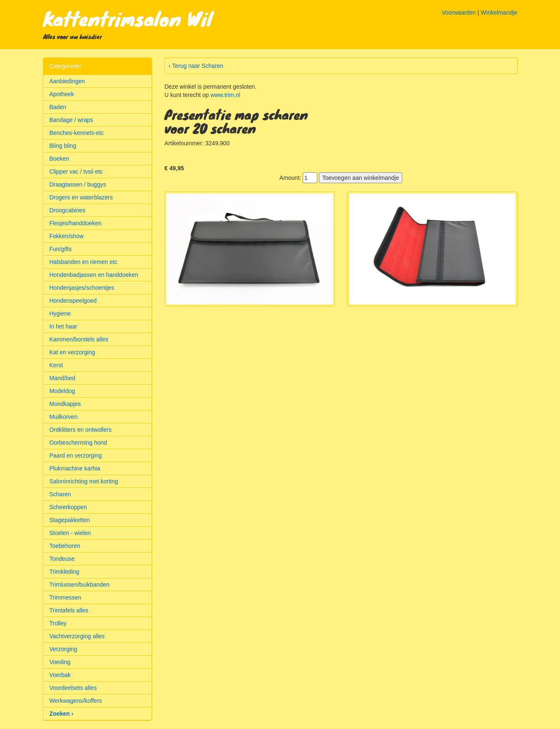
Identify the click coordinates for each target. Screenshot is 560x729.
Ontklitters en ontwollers (81, 430)
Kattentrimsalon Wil (128, 18)
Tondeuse (62, 559)
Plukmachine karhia (75, 468)
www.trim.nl (226, 95)
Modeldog (62, 391)
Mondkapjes (65, 404)
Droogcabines (67, 210)
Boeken (59, 159)
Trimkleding (65, 572)
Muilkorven (64, 417)
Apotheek (62, 94)
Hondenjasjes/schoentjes (82, 288)
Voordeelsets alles (73, 688)
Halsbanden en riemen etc (83, 262)
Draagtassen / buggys (78, 184)
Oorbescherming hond (78, 443)
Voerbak (60, 675)
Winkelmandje (499, 12)
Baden (58, 107)
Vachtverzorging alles (77, 636)
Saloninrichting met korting (84, 481)
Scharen (60, 494)
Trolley (58, 623)
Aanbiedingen (67, 81)
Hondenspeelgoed (73, 301)
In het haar (63, 326)
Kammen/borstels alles (79, 339)
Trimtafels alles (69, 610)
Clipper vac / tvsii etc (76, 172)
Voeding (60, 662)
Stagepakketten (70, 520)
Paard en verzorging (76, 455)
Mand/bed (62, 378)
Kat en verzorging (72, 352)
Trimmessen (66, 597)
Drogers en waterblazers (81, 197)
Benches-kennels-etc (77, 133)
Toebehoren (65, 546)
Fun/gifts (61, 249)
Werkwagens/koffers (76, 701)
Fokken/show (67, 236)
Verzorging (63, 649)
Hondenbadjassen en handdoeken (94, 275)
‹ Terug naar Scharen (196, 66)
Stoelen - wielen (70, 533)
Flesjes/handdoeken (76, 223)
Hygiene (60, 313)
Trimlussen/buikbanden (80, 585)
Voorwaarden (459, 12)
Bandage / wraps (71, 120)
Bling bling (63, 146)
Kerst (56, 365)
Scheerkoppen (68, 507)
